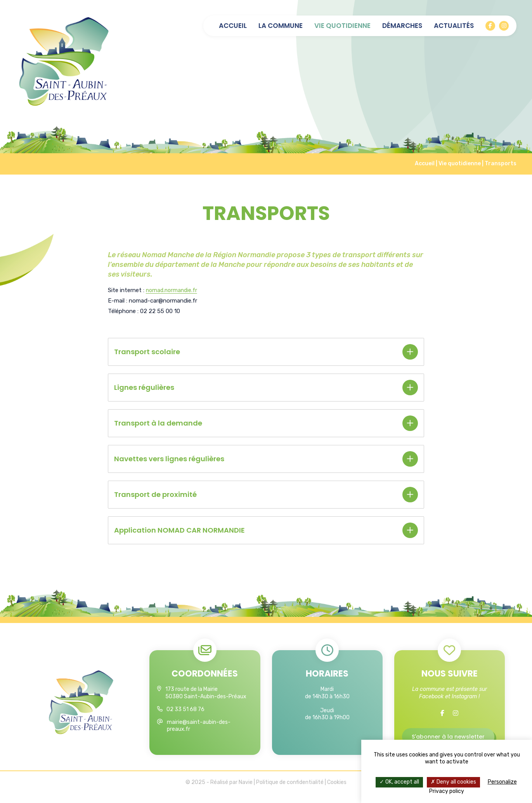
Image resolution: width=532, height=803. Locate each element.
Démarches (402, 26)
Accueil (233, 26)
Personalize (502, 782)
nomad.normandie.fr (173, 290)
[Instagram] (504, 26)
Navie (246, 791)
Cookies (337, 791)
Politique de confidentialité (290, 791)
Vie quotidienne (342, 26)
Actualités (454, 26)
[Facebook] (490, 26)
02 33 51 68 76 (185, 709)
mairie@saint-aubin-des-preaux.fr (199, 726)
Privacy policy (447, 791)
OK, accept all (399, 782)
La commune (281, 26)
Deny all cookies (453, 782)
